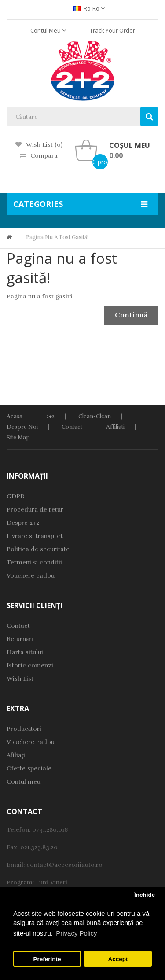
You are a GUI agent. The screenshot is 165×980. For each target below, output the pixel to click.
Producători (24, 729)
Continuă (131, 315)
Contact (72, 427)
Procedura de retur (35, 510)
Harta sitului (25, 652)
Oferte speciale (29, 768)
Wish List (20, 679)
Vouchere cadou (31, 576)
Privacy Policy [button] (76, 933)
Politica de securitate (38, 549)
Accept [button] (118, 959)
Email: (16, 865)
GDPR (15, 496)
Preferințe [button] (47, 959)
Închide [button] (145, 895)
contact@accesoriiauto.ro (64, 865)
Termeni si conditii (34, 562)
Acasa (15, 416)
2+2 (50, 416)
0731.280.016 (50, 830)
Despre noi (22, 427)
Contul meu (24, 782)
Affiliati (115, 427)
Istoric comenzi (30, 665)
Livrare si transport (35, 536)
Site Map (18, 438)
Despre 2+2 (23, 523)
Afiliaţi (16, 755)
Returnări (20, 639)
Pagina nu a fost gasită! (57, 237)
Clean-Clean (95, 416)
